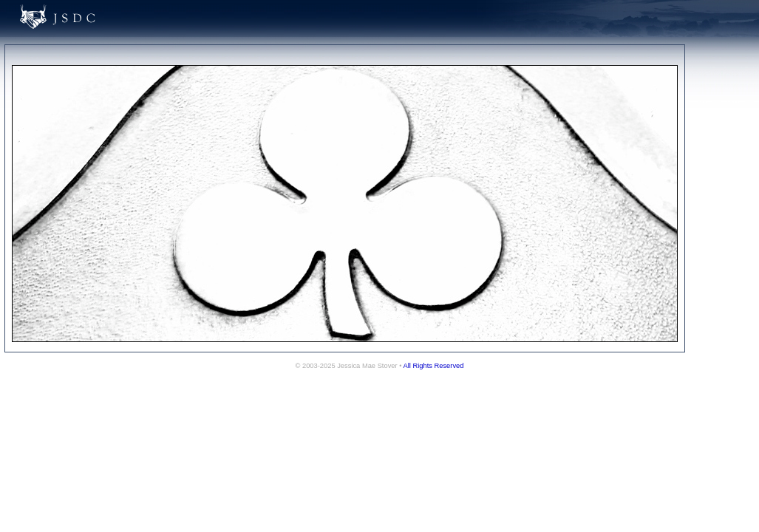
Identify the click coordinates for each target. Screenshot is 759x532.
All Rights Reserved (434, 366)
